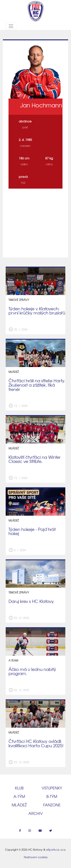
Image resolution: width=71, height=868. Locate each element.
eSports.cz (53, 850)
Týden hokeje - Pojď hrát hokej (32, 531)
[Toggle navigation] (11, 26)
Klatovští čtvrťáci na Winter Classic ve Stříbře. (35, 459)
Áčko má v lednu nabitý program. (32, 671)
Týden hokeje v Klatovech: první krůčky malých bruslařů (37, 311)
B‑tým (52, 796)
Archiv (36, 813)
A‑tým (19, 796)
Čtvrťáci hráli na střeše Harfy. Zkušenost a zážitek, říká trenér (37, 385)
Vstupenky (52, 788)
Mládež (19, 805)
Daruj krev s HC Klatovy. (31, 601)
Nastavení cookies (36, 857)
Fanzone (52, 805)
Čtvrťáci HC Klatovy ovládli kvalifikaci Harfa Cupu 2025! (36, 743)
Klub (19, 788)
